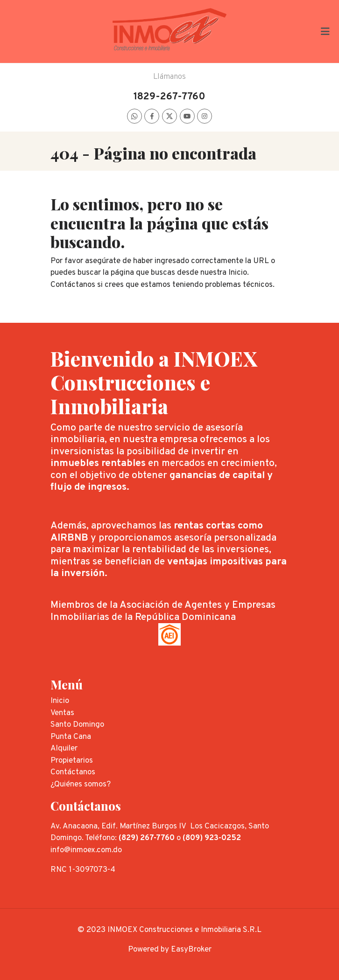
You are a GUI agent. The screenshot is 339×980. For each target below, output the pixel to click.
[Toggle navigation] (325, 31)
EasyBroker (191, 950)
